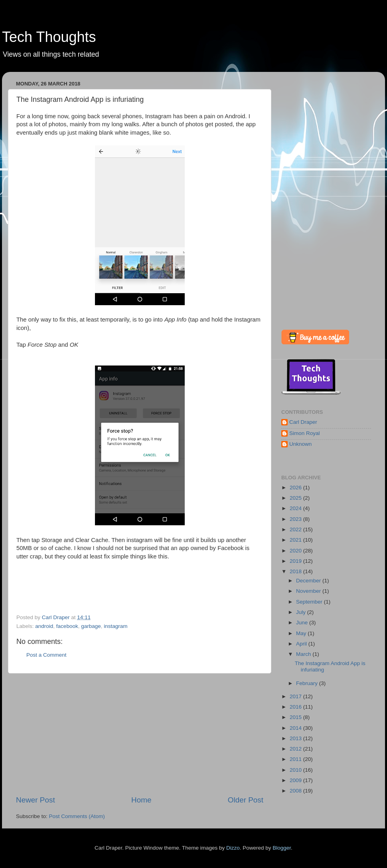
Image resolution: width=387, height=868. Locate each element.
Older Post (246, 800)
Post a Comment (46, 655)
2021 (296, 540)
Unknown (300, 444)
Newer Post (36, 800)
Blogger (282, 848)
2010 (296, 770)
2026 (296, 488)
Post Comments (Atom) (77, 816)
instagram (116, 626)
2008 (296, 791)
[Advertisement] (140, 734)
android (44, 626)
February (308, 683)
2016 (296, 707)
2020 (296, 551)
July (302, 612)
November (309, 591)
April (302, 644)
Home (141, 800)
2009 (296, 780)
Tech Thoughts (49, 37)
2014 (296, 728)
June (303, 623)
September (310, 602)
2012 (296, 749)
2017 (296, 696)
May (302, 633)
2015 (296, 717)
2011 (296, 759)
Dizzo (233, 848)
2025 (296, 498)
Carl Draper (303, 422)
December (309, 581)
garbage (91, 626)
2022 (296, 529)
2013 (296, 738)
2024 (296, 508)
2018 (296, 571)
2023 (296, 519)
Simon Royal (305, 433)
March (304, 654)
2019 (296, 561)
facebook (67, 626)
